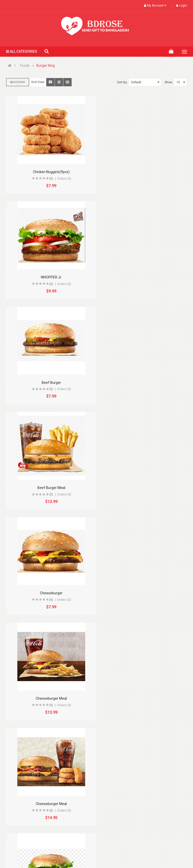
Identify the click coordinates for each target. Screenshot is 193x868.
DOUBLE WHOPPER (144, 804)
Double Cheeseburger (144, 698)
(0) (49, 179)
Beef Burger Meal (144, 277)
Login (182, 6)
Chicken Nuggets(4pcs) (50, 698)
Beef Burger (49, 277)
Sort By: (122, 82)
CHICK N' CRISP (144, 488)
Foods (25, 66)
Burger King (46, 66)
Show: (169, 82)
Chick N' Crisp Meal (50, 593)
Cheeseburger (50, 383)
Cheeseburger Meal (144, 383)
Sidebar (18, 82)
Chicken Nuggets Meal (144, 593)
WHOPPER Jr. (144, 172)
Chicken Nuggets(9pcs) (50, 172)
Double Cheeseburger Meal (49, 804)
